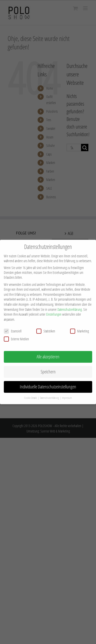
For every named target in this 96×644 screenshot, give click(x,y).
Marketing (79, 325)
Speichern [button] (48, 366)
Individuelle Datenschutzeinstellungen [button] (48, 381)
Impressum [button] (67, 392)
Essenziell (13, 325)
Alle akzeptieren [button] (48, 351)
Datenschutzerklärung (70, 304)
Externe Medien (16, 333)
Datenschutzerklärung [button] (50, 392)
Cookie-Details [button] (31, 392)
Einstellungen (54, 309)
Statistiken (46, 325)
